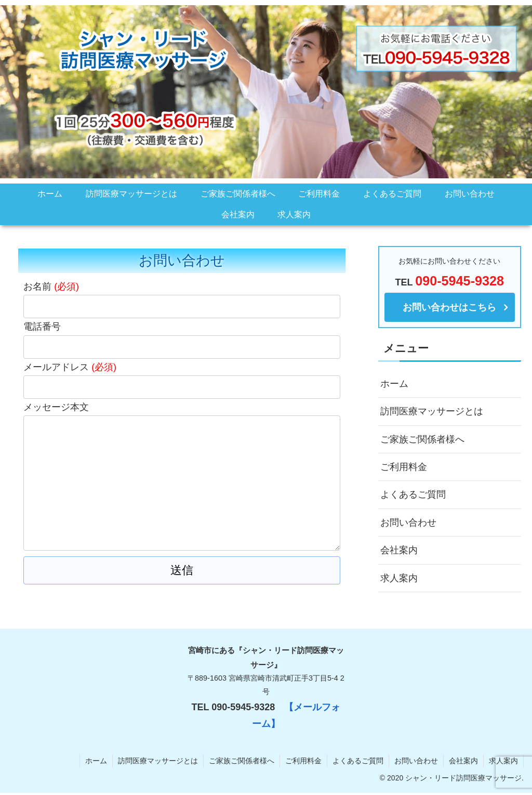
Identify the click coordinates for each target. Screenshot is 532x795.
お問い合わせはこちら (449, 307)
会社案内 (399, 550)
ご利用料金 (404, 467)
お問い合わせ (408, 523)
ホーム (394, 384)
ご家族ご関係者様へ (422, 439)
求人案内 (399, 578)
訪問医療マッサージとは (432, 411)
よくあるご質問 (413, 494)
